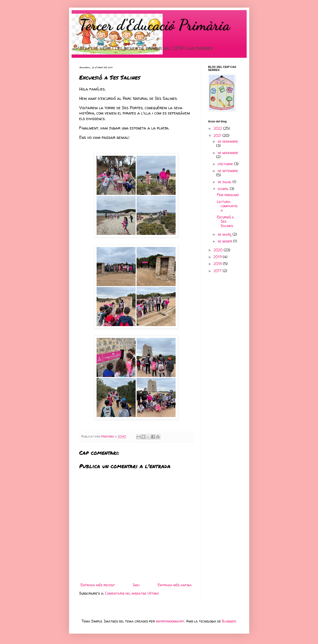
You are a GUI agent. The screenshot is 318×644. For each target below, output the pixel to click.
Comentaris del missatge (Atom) (132, 593)
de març (225, 234)
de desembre (228, 141)
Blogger (229, 621)
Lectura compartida (227, 206)
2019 (218, 257)
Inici (136, 585)
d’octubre (226, 164)
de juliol (225, 182)
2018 (218, 264)
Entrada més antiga (175, 585)
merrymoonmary (170, 621)
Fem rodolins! (228, 195)
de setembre (228, 171)
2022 (218, 128)
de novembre (228, 153)
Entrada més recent (98, 585)
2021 (218, 135)
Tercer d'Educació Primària (155, 25)
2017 (218, 271)
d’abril (224, 189)
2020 (219, 250)
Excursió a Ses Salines (225, 221)
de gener (226, 241)
